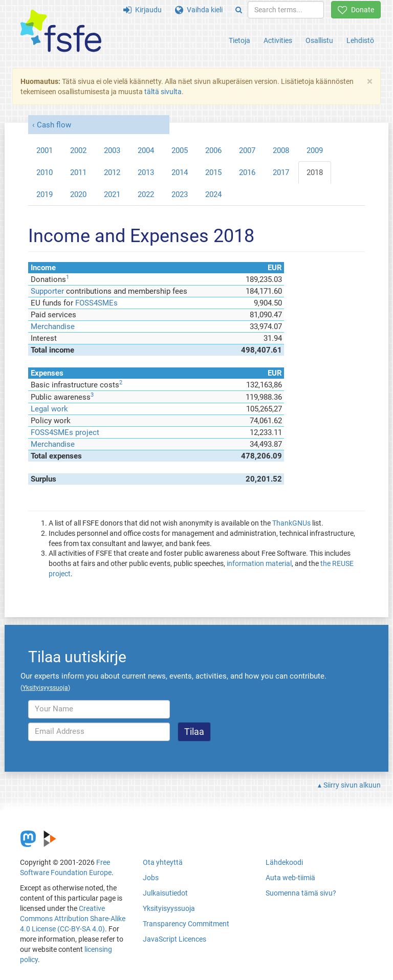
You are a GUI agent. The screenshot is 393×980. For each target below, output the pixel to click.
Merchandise (53, 326)
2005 (180, 150)
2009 (315, 150)
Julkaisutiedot (165, 893)
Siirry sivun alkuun (352, 785)
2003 (112, 150)
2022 (146, 194)
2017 (281, 172)
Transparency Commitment (186, 924)
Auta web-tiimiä (290, 878)
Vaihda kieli (199, 10)
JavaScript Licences (174, 939)
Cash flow (54, 125)
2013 (146, 172)
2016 (247, 172)
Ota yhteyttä (163, 862)
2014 (180, 172)
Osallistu (319, 40)
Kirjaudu (143, 10)
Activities (278, 40)
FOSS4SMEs (96, 303)
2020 (78, 194)
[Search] (239, 10)
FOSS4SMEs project (65, 432)
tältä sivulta (163, 92)
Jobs (151, 878)
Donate (356, 10)
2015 (213, 172)
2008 (281, 150)
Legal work (49, 409)
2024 (213, 194)
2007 (247, 150)
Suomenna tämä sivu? (301, 893)
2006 (213, 150)
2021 (112, 194)
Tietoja (239, 40)
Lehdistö (360, 40)
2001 (45, 150)
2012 (112, 172)
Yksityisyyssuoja (169, 908)
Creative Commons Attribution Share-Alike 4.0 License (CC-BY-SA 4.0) (73, 919)
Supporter (47, 291)
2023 (180, 194)
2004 (146, 150)
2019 (45, 194)
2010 (45, 172)
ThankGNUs (291, 523)
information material (259, 563)
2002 (78, 150)
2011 (78, 172)
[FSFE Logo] (61, 31)
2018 (315, 172)
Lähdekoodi (284, 862)
